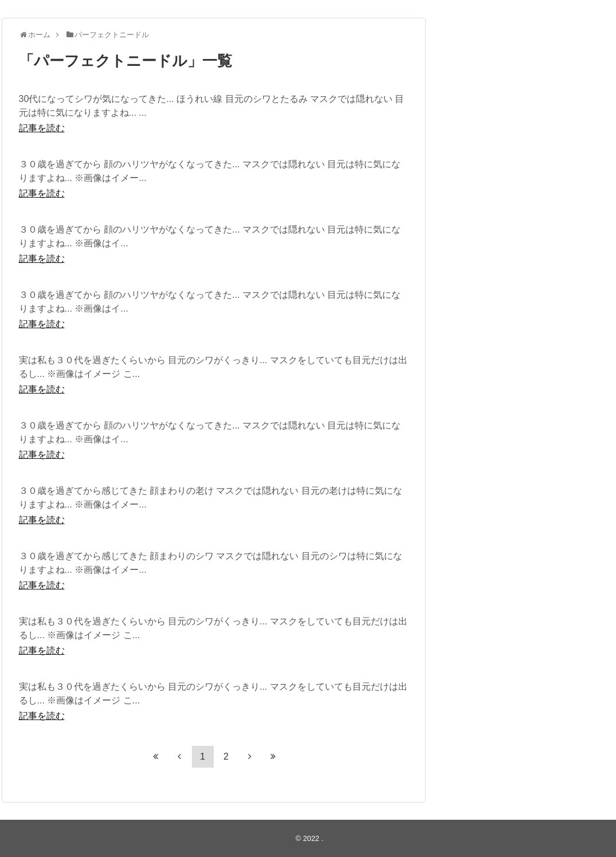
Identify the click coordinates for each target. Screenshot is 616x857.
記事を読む (42, 128)
